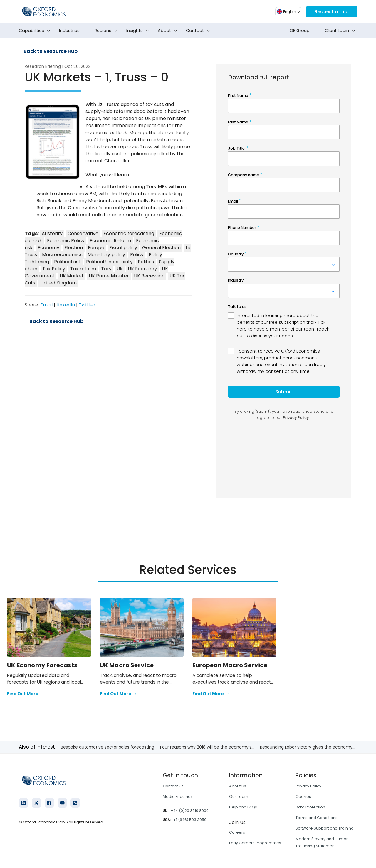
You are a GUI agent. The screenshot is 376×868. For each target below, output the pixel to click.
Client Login (341, 31)
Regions (107, 31)
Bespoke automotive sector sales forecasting (108, 747)
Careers (237, 832)
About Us (238, 786)
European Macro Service (230, 665)
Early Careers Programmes (255, 843)
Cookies (303, 797)
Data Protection (310, 807)
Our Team (239, 797)
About (168, 31)
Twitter (87, 305)
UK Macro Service (127, 665)
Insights (139, 31)
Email (46, 305)
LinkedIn (66, 305)
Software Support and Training (325, 828)
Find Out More (26, 694)
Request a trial (331, 12)
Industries (73, 31)
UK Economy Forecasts (42, 665)
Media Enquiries (178, 797)
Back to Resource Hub (51, 51)
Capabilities (36, 31)
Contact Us (173, 786)
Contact (199, 31)
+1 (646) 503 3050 (190, 820)
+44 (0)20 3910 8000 (190, 811)
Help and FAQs (243, 807)
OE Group (304, 31)
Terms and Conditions (317, 818)
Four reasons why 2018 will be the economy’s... (207, 747)
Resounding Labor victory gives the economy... (308, 747)
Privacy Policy (308, 786)
